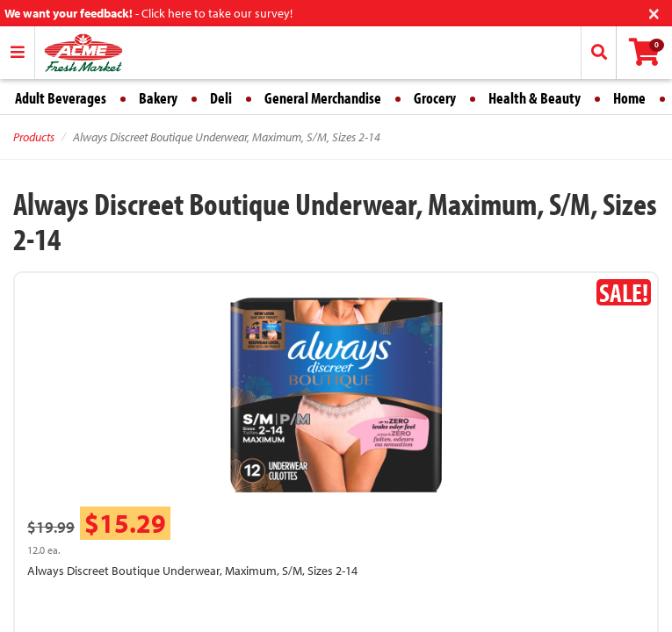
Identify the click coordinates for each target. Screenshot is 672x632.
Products (34, 137)
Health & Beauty (535, 98)
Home (629, 98)
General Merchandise (323, 98)
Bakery (158, 98)
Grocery (435, 98)
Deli (221, 98)
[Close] (654, 12)
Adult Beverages (61, 98)
